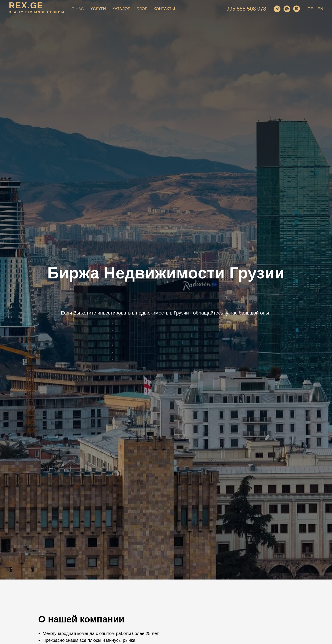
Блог (142, 9)
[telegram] (277, 9)
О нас (78, 9)
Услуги (98, 9)
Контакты (164, 9)
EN (320, 9)
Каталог (121, 9)
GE (310, 9)
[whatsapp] (287, 9)
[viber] (297, 9)
